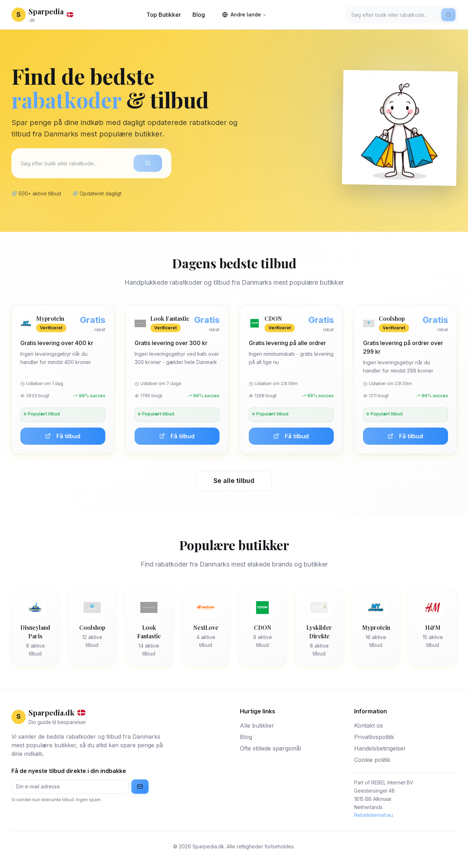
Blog (199, 15)
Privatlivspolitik (374, 737)
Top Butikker (164, 15)
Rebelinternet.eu (374, 815)
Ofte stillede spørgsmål (270, 748)
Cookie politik (372, 760)
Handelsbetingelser (380, 748)
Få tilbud (63, 436)
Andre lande (244, 14)
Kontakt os (369, 725)
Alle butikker (257, 725)
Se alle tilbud (234, 481)
